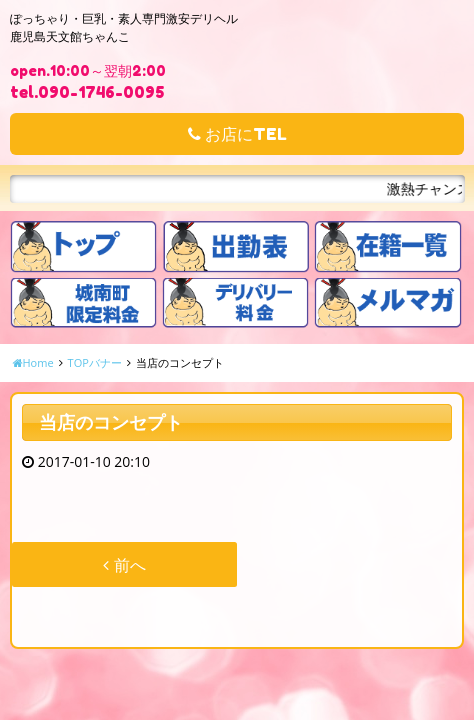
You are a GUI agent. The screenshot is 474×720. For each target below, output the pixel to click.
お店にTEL (237, 134)
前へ (124, 565)
